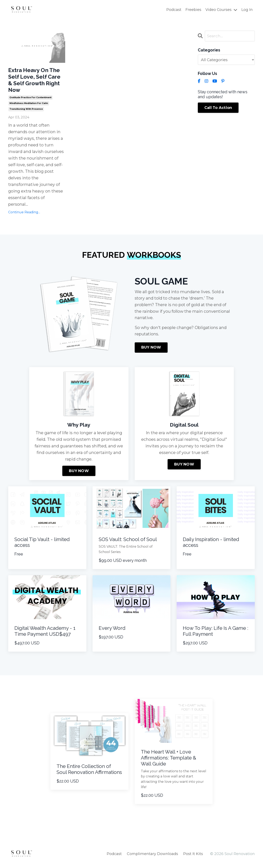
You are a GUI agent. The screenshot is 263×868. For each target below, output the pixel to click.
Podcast (173, 10)
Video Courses (221, 10)
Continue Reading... (24, 216)
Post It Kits (193, 858)
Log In (247, 10)
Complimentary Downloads (152, 858)
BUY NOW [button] (151, 351)
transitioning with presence (26, 112)
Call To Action (218, 108)
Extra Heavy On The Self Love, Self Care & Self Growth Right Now (36, 82)
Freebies (193, 10)
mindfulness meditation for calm (29, 107)
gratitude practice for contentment (30, 101)
